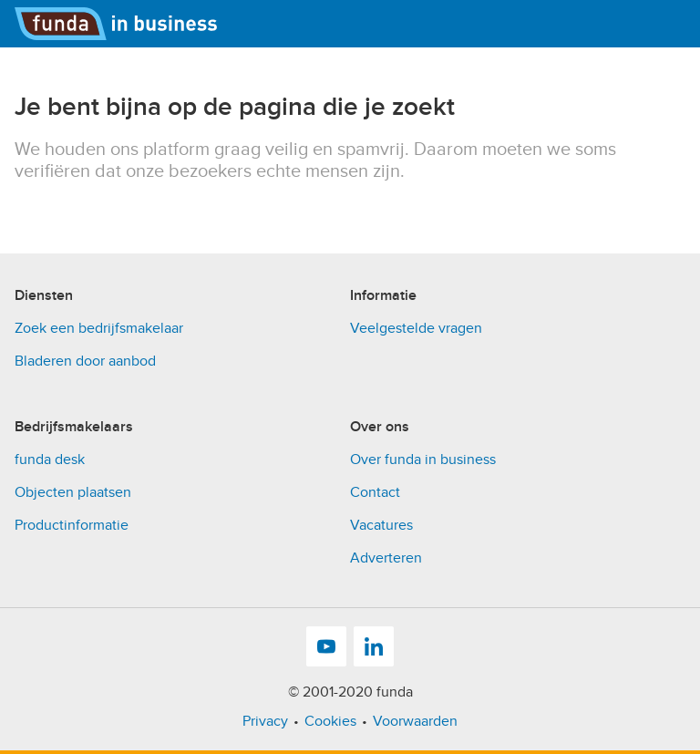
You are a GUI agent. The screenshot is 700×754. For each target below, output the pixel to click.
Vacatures (381, 525)
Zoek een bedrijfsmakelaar (99, 328)
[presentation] (153, 218)
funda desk (50, 460)
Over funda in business (423, 460)
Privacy (265, 721)
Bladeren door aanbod (85, 361)
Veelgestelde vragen (416, 328)
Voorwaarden (415, 721)
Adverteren (386, 558)
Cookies (330, 721)
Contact (375, 492)
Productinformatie (72, 525)
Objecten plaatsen (73, 492)
